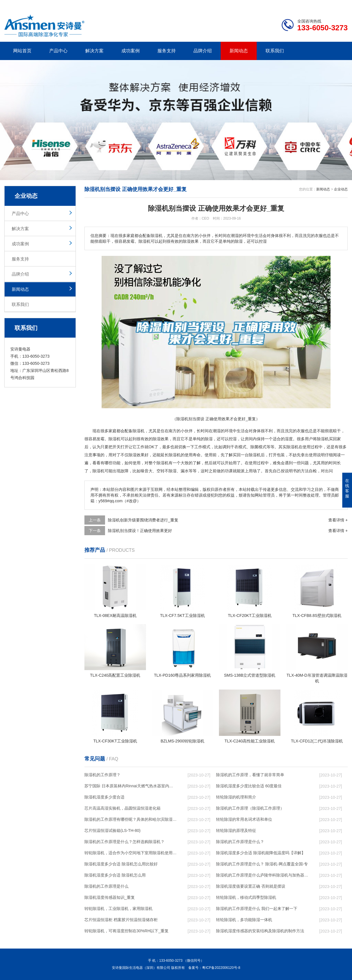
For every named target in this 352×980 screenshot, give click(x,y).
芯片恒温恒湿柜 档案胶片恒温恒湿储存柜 (121, 920)
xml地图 (341, 5)
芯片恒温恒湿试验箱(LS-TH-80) (112, 830)
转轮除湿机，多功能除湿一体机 (244, 920)
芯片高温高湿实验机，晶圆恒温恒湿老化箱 (122, 808)
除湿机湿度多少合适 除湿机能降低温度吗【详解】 (261, 853)
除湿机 (139, 431)
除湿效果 (161, 439)
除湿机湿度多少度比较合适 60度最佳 (249, 786)
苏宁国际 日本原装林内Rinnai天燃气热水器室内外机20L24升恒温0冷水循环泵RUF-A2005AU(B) (130, 786)
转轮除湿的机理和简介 (236, 797)
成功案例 (130, 51)
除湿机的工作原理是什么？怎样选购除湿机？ (124, 842)
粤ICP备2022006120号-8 (221, 968)
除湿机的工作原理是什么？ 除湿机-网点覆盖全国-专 (262, 864)
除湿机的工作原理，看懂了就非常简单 (250, 775)
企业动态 (341, 189)
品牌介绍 (203, 51)
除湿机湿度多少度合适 (104, 797)
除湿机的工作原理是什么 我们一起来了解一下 (257, 909)
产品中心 (58, 51)
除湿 (112, 439)
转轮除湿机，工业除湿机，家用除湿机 (118, 909)
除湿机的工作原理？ (102, 775)
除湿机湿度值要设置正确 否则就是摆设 (251, 886)
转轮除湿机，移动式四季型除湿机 (246, 897)
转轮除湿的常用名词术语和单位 (244, 819)
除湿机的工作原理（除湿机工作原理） (250, 808)
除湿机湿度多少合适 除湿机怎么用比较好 (121, 864)
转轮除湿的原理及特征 (236, 830)
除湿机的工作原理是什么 (106, 886)
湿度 (289, 439)
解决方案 (94, 51)
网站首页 (22, 51)
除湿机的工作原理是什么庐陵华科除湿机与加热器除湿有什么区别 (262, 875)
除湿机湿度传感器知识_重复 (110, 897)
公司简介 (261, 5)
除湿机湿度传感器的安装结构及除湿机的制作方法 (260, 931)
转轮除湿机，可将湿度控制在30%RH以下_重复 (126, 931)
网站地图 (315, 5)
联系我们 (275, 51)
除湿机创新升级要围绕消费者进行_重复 (143, 520)
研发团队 (288, 5)
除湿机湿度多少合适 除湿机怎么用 (115, 875)
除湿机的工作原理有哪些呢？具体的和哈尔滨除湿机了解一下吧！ (130, 819)
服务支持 (167, 51)
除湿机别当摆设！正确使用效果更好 (140, 531)
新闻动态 (239, 51)
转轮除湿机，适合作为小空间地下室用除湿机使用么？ (130, 853)
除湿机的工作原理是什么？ (240, 842)
